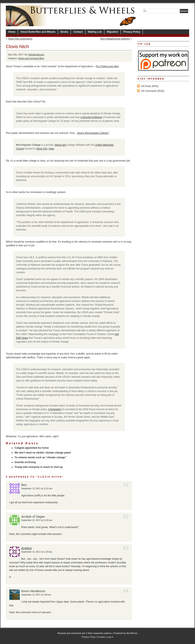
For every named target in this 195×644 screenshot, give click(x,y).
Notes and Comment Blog (31, 58)
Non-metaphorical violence (115, 39)
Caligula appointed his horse (32, 448)
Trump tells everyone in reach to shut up (39, 467)
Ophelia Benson (36, 55)
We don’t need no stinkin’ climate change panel (43, 453)
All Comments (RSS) (153, 91)
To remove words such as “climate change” (41, 457)
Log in (110, 637)
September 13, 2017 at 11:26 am (37, 520)
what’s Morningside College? (93, 133)
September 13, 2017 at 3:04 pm (36, 595)
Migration (112, 32)
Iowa (51, 149)
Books (64, 32)
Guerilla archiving (25, 462)
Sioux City (42, 149)
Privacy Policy (132, 32)
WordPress (132, 633)
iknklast (26, 548)
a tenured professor (91, 117)
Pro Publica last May (107, 66)
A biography (55, 409)
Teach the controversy (20, 39)
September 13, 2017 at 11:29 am (37, 552)
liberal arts (61, 145)
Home (12, 32)
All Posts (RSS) (150, 86)
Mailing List (95, 32)
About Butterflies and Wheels (38, 32)
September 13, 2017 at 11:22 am (37, 489)
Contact (78, 32)
